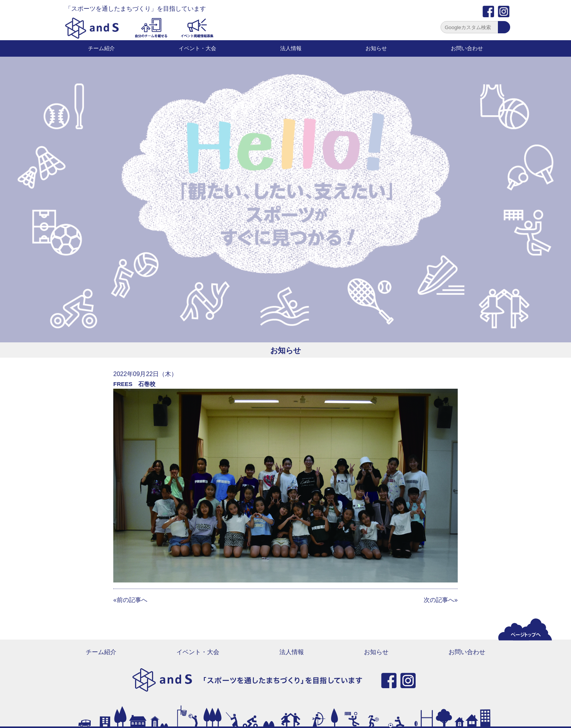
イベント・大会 (197, 48)
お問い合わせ (467, 48)
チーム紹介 (101, 48)
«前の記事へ (130, 600)
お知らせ (376, 48)
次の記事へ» (441, 600)
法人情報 (291, 48)
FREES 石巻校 (134, 384)
